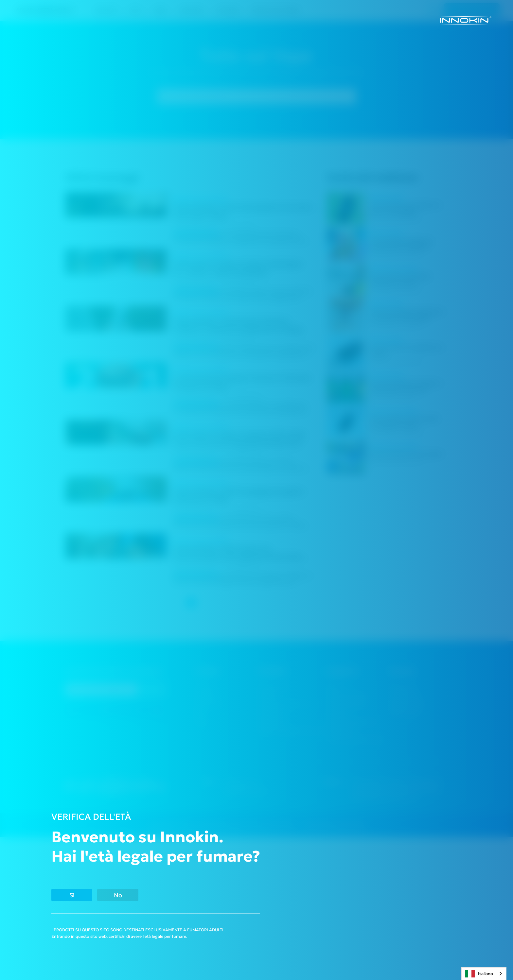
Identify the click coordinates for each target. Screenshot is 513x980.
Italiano (479, 974)
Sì (82, 894)
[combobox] (484, 974)
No (150, 894)
